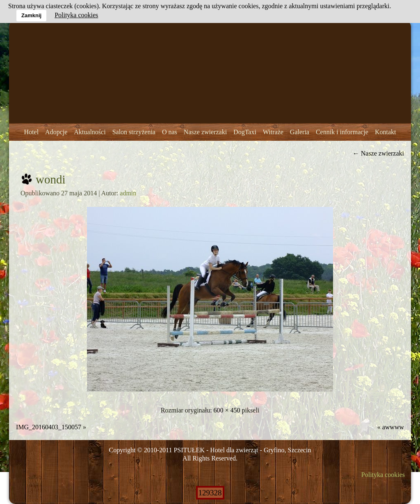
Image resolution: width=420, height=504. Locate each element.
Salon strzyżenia (134, 132)
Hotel (32, 132)
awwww (393, 427)
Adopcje (56, 132)
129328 (210, 493)
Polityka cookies (383, 475)
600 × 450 (227, 410)
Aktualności (90, 132)
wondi (51, 179)
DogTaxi (245, 132)
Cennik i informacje (342, 132)
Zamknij (31, 15)
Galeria (300, 132)
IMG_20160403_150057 (49, 427)
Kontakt (386, 132)
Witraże (273, 132)
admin (128, 193)
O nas (170, 132)
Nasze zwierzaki (205, 132)
